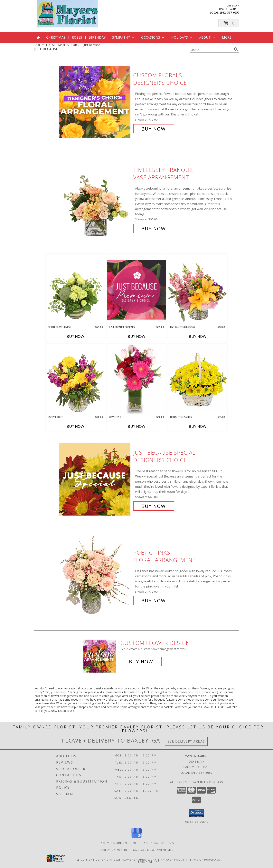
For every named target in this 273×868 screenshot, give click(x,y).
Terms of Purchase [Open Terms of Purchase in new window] (204, 859)
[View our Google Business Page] (136, 838)
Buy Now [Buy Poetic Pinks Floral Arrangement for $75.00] (154, 601)
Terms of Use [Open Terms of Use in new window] (149, 862)
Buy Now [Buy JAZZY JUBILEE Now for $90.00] (75, 426)
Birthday (97, 37)
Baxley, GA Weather (115, 850)
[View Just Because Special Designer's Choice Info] (95, 479)
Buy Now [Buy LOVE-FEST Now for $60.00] (136, 426)
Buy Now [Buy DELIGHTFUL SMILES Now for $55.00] (198, 426)
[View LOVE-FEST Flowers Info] (136, 380)
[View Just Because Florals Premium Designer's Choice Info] (136, 290)
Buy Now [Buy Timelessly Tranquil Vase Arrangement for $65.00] (154, 228)
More (229, 37)
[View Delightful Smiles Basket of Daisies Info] (198, 379)
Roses (77, 37)
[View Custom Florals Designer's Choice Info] (95, 102)
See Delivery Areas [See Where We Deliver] (186, 741)
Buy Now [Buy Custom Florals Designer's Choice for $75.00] (154, 129)
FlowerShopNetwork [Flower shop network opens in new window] (139, 859)
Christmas (56, 37)
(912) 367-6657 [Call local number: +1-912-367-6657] (230, 12)
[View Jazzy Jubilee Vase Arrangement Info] (75, 380)
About (207, 37)
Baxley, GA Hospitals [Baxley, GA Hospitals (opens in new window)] (158, 843)
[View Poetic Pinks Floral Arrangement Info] (95, 577)
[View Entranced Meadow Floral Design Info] (198, 289)
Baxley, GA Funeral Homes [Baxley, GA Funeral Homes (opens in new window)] (119, 843)
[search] (236, 49)
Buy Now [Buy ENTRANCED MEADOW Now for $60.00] (198, 336)
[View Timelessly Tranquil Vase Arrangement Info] (95, 199)
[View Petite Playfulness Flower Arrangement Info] (75, 289)
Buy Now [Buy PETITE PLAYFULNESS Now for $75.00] (75, 336)
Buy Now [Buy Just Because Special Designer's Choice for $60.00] (154, 506)
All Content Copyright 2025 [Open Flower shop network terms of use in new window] (98, 859)
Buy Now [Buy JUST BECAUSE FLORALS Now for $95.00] (136, 336)
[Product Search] (211, 50)
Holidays (182, 37)
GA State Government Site (153, 850)
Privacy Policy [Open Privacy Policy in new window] (173, 859)
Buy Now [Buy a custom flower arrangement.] (141, 661)
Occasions (153, 37)
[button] (229, 23)
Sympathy (123, 37)
